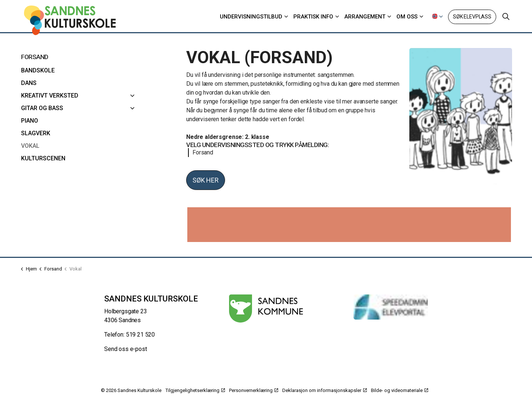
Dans (29, 83)
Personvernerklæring (254, 390)
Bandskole (38, 70)
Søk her (206, 180)
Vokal (30, 146)
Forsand (201, 153)
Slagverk (36, 133)
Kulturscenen (43, 158)
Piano (30, 121)
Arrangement (365, 17)
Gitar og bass (42, 108)
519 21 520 (141, 335)
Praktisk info (313, 17)
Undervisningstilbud (251, 17)
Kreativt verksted (50, 96)
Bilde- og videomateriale (400, 390)
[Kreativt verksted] (133, 96)
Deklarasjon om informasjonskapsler (325, 390)
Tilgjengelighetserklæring (195, 390)
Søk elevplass (472, 17)
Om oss (407, 17)
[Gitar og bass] (133, 108)
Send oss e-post (126, 349)
